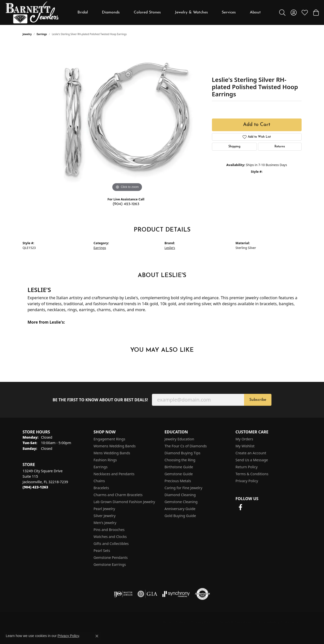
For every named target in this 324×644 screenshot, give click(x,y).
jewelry (27, 34)
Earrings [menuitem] (101, 467)
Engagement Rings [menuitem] (110, 439)
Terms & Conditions (252, 474)
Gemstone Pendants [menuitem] (111, 557)
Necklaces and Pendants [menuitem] (114, 474)
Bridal (83, 12)
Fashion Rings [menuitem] (105, 460)
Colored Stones (147, 12)
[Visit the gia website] (147, 594)
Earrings (42, 34)
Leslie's (170, 248)
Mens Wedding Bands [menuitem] (112, 453)
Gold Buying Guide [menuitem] (180, 516)
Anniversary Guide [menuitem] (180, 509)
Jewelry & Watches (191, 12)
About (255, 12)
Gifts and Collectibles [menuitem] (111, 544)
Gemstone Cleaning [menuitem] (181, 502)
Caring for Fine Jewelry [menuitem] (184, 488)
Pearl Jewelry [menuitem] (104, 509)
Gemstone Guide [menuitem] (179, 474)
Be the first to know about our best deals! (100, 400)
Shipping (234, 147)
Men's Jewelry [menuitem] (105, 523)
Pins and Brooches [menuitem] (109, 530)
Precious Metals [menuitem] (178, 481)
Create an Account (251, 453)
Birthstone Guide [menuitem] (179, 467)
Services (229, 12)
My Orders (244, 439)
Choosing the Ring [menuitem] (180, 460)
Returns (280, 147)
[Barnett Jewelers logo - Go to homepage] (32, 12)
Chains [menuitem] (99, 481)
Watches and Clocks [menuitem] (110, 537)
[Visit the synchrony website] (176, 594)
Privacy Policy (247, 481)
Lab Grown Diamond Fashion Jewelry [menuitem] (124, 502)
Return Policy (247, 467)
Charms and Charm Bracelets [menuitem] (118, 495)
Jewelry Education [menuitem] (179, 439)
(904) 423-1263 (126, 204)
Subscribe (258, 400)
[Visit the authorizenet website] (202, 594)
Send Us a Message (252, 460)
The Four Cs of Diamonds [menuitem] (186, 446)
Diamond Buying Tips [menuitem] (183, 453)
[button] (282, 12)
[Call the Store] (35, 487)
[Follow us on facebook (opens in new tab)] (241, 507)
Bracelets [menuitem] (101, 488)
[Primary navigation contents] (169, 12)
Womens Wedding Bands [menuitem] (115, 446)
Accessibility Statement (279, 622)
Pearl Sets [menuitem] (102, 551)
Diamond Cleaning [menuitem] (180, 495)
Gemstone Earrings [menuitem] (110, 564)
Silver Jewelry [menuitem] (105, 516)
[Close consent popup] (97, 636)
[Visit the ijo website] (123, 594)
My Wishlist (245, 446)
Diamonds (111, 12)
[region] (127, 118)
